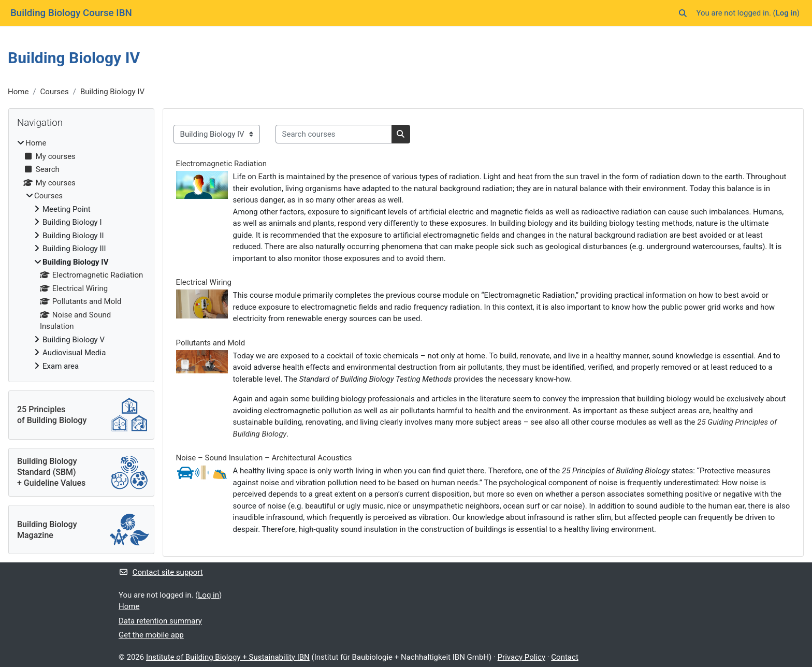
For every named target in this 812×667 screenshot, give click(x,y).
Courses (55, 92)
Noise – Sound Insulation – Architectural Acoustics (264, 458)
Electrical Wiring (204, 282)
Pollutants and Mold (211, 343)
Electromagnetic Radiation (222, 164)
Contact (564, 657)
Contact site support (161, 572)
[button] (683, 13)
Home (18, 92)
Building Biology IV (112, 92)
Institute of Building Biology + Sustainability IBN (228, 657)
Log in (786, 13)
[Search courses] (334, 134)
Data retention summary (160, 621)
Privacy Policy (521, 657)
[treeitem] (81, 255)
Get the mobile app (151, 635)
